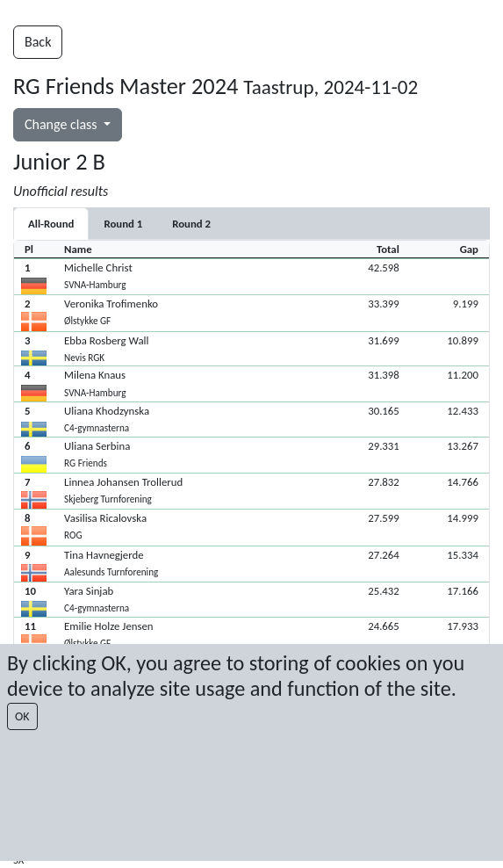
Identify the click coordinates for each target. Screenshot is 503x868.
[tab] (123, 224)
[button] (251, 276)
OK (22, 716)
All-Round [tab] (51, 224)
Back (38, 42)
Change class (62, 124)
